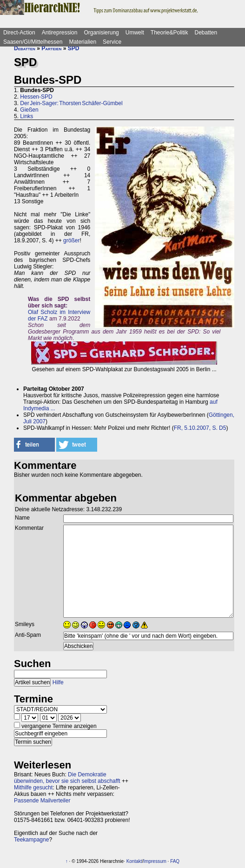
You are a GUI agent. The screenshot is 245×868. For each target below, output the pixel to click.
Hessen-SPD (36, 97)
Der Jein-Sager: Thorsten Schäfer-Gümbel (71, 103)
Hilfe (58, 682)
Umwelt (135, 33)
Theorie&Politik (169, 33)
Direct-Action (19, 33)
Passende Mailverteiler (42, 801)
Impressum (155, 861)
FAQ (175, 861)
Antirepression (60, 33)
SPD (74, 48)
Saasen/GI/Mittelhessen (33, 42)
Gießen (29, 110)
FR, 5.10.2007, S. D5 (200, 428)
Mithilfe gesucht (33, 788)
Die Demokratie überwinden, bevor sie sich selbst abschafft (67, 778)
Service (112, 42)
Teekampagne (31, 840)
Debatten (206, 33)
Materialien (83, 42)
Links (26, 116)
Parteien (51, 48)
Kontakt (134, 861)
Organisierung (101, 33)
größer (71, 240)
